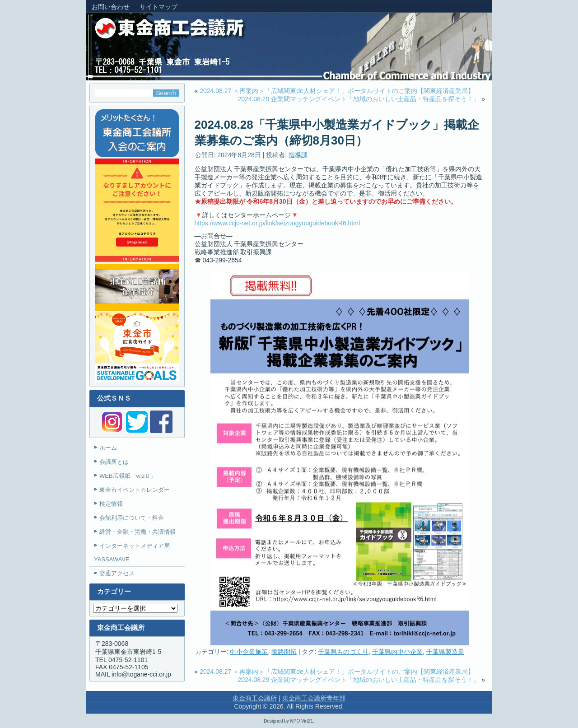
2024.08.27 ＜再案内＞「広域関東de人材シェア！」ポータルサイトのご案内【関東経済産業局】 (337, 91)
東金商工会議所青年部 (314, 698)
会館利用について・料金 (132, 518)
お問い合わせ (111, 7)
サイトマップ (158, 7)
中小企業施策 (249, 652)
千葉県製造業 (445, 652)
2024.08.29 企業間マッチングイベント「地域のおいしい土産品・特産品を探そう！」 (359, 99)
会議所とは (114, 462)
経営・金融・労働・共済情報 (138, 532)
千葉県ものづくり (343, 652)
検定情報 (111, 504)
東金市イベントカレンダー (135, 490)
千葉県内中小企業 (397, 652)
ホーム (108, 448)
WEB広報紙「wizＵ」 (128, 476)
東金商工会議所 (255, 698)
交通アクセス (117, 573)
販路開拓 (284, 652)
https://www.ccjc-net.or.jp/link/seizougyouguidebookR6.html (277, 223)
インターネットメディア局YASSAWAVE (132, 553)
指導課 (298, 155)
